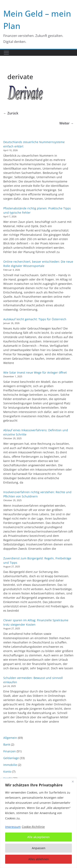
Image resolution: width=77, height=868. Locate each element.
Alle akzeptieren (38, 837)
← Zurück (11, 113)
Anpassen (39, 848)
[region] (38, 823)
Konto (7, 772)
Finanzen (10, 751)
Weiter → (67, 123)
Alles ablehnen (39, 859)
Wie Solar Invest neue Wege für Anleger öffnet (35, 372)
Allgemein (10, 738)
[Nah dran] (73, 782)
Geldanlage (11, 758)
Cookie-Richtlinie (33, 827)
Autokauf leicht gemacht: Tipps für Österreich (35, 319)
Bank (7, 744)
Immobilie (10, 765)
